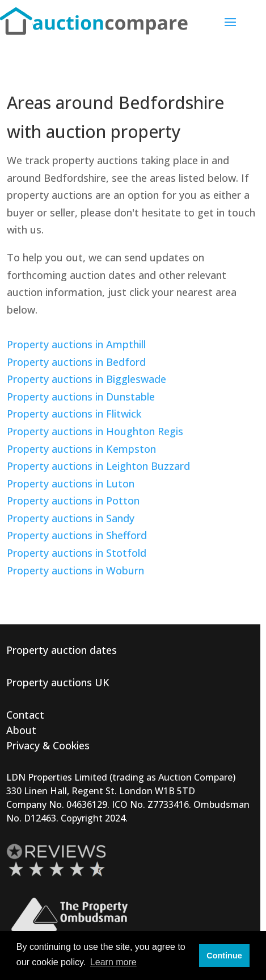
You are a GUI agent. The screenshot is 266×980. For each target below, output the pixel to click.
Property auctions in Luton (71, 483)
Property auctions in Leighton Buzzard (98, 466)
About (21, 730)
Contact (25, 715)
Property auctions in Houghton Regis (95, 431)
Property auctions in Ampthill (76, 344)
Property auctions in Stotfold (77, 553)
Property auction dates (62, 650)
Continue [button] (224, 956)
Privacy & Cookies (48, 745)
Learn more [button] (113, 962)
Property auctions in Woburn (75, 570)
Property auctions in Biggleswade (86, 379)
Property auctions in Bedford (76, 362)
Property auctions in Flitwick (74, 414)
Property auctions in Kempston (81, 449)
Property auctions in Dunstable (81, 397)
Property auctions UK (58, 682)
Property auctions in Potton (73, 501)
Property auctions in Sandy (71, 518)
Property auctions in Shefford (77, 535)
